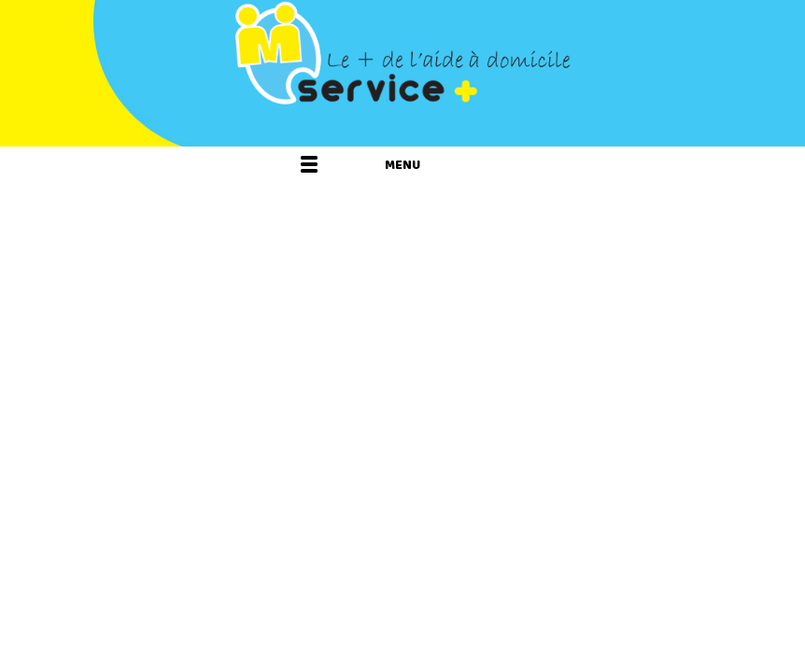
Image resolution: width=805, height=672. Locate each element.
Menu (402, 165)
